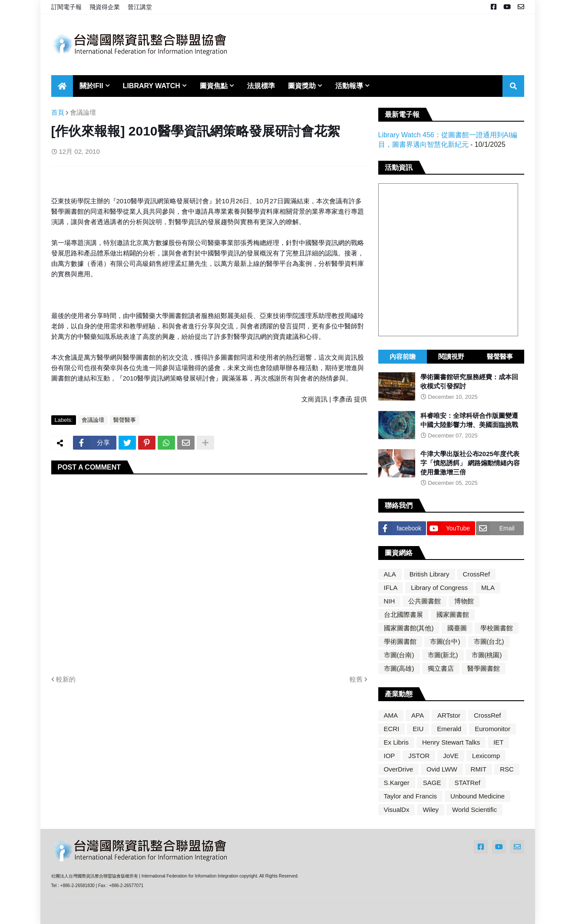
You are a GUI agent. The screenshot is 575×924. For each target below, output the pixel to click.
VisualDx (397, 810)
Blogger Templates (162, 913)
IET (498, 742)
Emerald (449, 729)
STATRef (467, 783)
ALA (390, 574)
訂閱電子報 (66, 7)
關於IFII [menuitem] (91, 86)
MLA (488, 588)
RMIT (479, 769)
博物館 (464, 601)
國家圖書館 (453, 614)
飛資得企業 (105, 7)
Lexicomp (486, 756)
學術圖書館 (400, 641)
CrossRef (477, 574)
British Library (430, 574)
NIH (390, 601)
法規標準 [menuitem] (261, 86)
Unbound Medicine (478, 796)
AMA (391, 715)
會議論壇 (83, 112)
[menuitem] (62, 86)
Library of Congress (439, 588)
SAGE (432, 783)
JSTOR (419, 756)
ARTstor (449, 715)
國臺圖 (457, 628)
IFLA (391, 588)
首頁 (58, 112)
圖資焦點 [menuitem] (214, 86)
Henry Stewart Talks (451, 742)
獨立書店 (441, 668)
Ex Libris (397, 742)
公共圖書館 (425, 601)
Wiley (431, 810)
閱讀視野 (451, 356)
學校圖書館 (497, 628)
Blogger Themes (110, 913)
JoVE (451, 756)
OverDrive (399, 769)
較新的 (66, 679)
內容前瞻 (403, 356)
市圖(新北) (443, 655)
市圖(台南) (399, 655)
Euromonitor (492, 729)
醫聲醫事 (125, 420)
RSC (507, 769)
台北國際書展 (403, 614)
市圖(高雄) (399, 668)
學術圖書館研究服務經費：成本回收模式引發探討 (469, 381)
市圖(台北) (489, 641)
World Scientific (474, 810)
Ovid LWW (442, 769)
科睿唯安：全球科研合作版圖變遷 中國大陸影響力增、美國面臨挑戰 (469, 420)
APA (418, 715)
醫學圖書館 (484, 668)
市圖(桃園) (487, 655)
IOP (390, 756)
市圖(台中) (445, 641)
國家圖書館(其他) (409, 628)
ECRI (392, 729)
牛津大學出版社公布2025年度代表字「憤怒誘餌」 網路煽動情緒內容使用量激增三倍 (470, 463)
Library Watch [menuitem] (152, 86)
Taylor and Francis (411, 796)
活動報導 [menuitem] (349, 86)
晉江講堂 (140, 7)
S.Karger (397, 783)
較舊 (356, 679)
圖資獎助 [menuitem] (302, 86)
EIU (418, 729)
